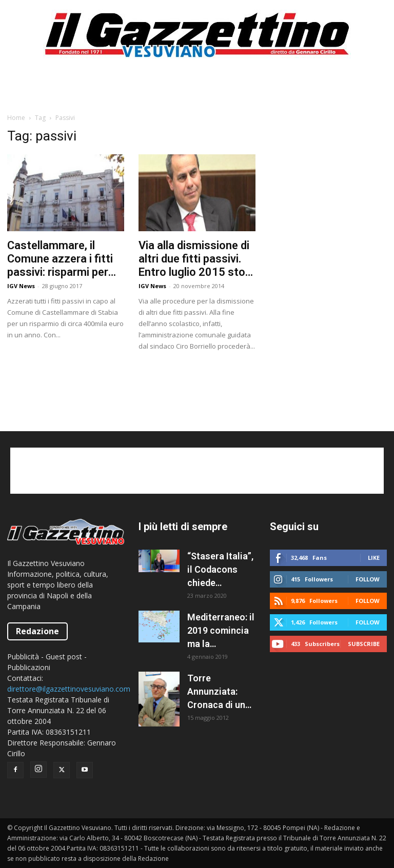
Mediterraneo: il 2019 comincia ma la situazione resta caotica (221, 631)
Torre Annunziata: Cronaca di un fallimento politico (216, 692)
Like (374, 558)
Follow (368, 579)
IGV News (21, 286)
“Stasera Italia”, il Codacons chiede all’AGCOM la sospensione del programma (220, 570)
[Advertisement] (197, 89)
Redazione (37, 631)
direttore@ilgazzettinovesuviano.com (69, 689)
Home (16, 118)
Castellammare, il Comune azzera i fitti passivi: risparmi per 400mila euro (60, 259)
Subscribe (364, 644)
